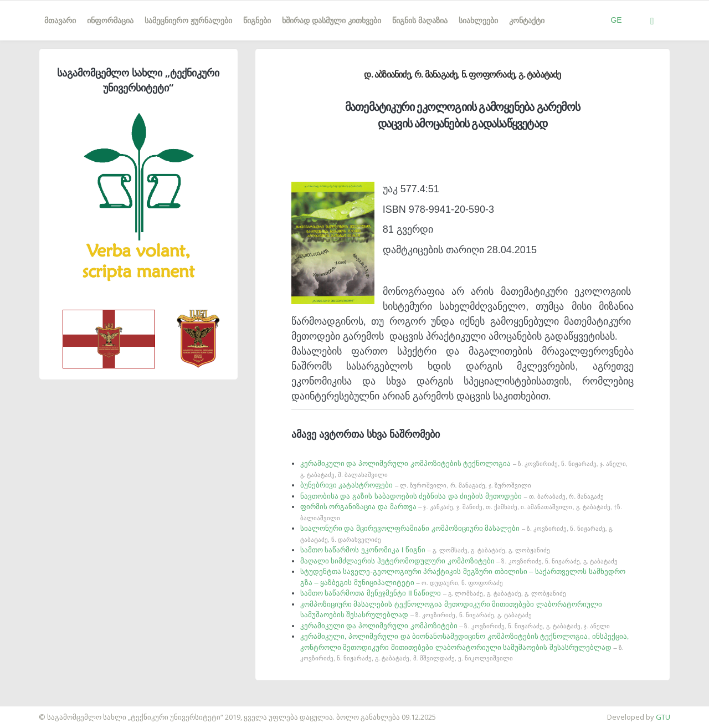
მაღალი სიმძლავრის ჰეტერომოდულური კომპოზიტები (459, 561)
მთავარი (60, 20)
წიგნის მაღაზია (420, 20)
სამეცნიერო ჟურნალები (188, 20)
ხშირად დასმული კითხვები (332, 20)
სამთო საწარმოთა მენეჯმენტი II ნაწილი (433, 593)
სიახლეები (478, 20)
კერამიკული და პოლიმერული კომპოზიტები (455, 626)
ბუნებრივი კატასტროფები (416, 485)
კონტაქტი (527, 20)
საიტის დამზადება (33, 711)
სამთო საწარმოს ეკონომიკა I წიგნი (425, 550)
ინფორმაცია (110, 20)
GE (616, 20)
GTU (663, 717)
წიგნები (257, 20)
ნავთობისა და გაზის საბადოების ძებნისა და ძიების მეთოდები (452, 496)
